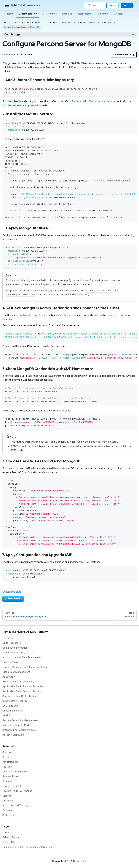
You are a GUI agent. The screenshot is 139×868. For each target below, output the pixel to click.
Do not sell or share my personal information (27, 847)
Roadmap (67, 14)
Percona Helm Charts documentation (93, 101)
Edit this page (12, 592)
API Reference (49, 14)
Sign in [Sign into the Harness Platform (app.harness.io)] (113, 5)
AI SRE (6, 715)
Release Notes (85, 14)
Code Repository (12, 643)
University (103, 14)
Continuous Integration (15, 648)
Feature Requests (12, 786)
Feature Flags (10, 662)
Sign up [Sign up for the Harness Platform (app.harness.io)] (127, 5)
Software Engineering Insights (19, 730)
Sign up (7, 752)
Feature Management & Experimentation (25, 667)
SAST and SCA (10, 706)
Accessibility (10, 842)
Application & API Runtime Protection (23, 686)
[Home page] (5, 22)
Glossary (119, 14)
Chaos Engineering (13, 711)
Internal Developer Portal (17, 725)
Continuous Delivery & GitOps (19, 653)
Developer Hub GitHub (15, 772)
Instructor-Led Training (15, 805)
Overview (8, 638)
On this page (13, 34)
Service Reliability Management (20, 720)
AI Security (9, 677)
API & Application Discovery (18, 682)
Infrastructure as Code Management (23, 657)
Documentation (28, 14)
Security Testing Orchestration (19, 696)
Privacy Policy (11, 837)
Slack (6, 757)
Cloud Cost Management (16, 672)
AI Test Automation (13, 735)
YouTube (7, 767)
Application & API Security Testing (22, 691)
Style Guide (9, 815)
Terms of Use (10, 833)
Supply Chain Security (15, 701)
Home (10, 14)
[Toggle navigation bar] (7, 5)
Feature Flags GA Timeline (17, 791)
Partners (7, 810)
